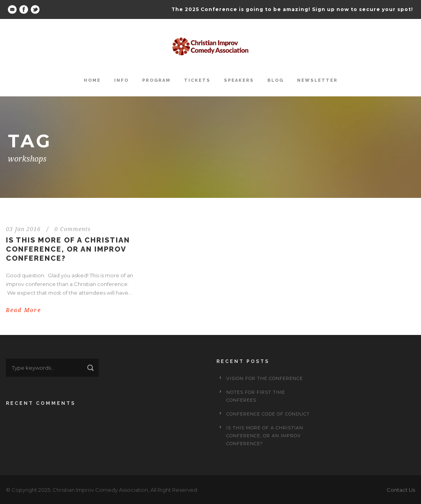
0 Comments (73, 229)
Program (156, 80)
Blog (275, 80)
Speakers (239, 80)
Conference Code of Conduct (268, 414)
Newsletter (317, 80)
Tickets (197, 80)
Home (92, 80)
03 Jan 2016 (23, 229)
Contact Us (401, 490)
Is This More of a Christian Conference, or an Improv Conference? (68, 249)
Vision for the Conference (265, 378)
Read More (23, 310)
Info (121, 80)
